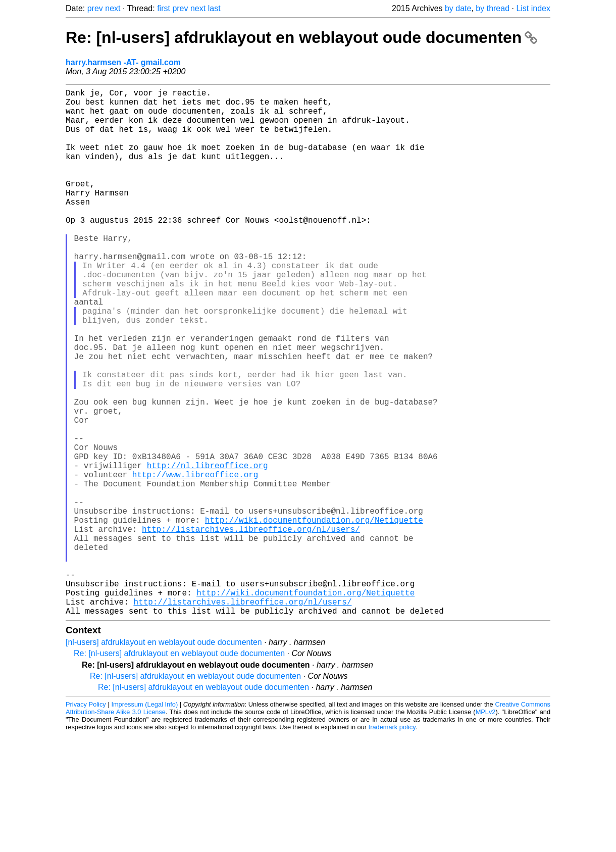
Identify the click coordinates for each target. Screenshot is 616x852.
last (214, 8)
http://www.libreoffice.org (195, 561)
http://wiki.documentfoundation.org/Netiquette (314, 617)
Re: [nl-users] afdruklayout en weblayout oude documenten (301, 37)
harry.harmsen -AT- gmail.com (123, 62)
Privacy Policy (86, 821)
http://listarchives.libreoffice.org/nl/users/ (251, 628)
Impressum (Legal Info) (144, 821)
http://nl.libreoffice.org (208, 550)
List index (533, 8)
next (113, 8)
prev (95, 8)
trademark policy (392, 844)
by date (458, 8)
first (164, 8)
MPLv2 (486, 829)
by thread (493, 8)
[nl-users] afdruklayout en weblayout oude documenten (164, 759)
